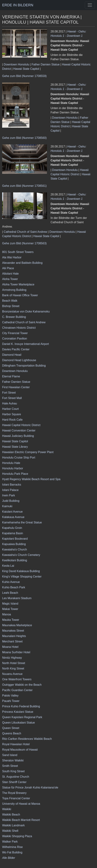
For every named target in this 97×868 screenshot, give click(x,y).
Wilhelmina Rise (12, 847)
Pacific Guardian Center (17, 690)
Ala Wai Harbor (12, 257)
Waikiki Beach (11, 815)
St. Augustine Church (16, 777)
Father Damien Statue (46, 64)
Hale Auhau (10, 403)
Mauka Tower (11, 620)
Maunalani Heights (14, 636)
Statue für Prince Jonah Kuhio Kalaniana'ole (30, 787)
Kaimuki (7, 506)
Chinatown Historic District (19, 328)
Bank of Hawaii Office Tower (20, 295)
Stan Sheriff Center (14, 782)
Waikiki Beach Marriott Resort (21, 820)
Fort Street (9, 393)
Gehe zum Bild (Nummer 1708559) (24, 76)
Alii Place (8, 268)
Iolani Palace (10, 490)
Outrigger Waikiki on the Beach (22, 685)
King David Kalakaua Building (21, 571)
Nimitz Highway (12, 658)
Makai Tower (10, 609)
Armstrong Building (14, 290)
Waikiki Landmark (13, 825)
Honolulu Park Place (15, 474)
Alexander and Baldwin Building (22, 263)
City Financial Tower (15, 333)
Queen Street (11, 728)
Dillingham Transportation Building (24, 366)
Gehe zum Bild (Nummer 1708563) (24, 243)
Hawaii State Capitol (26, 69)
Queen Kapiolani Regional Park (22, 717)
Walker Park (10, 842)
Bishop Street (11, 306)
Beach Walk (10, 301)
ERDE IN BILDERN (18, 5)
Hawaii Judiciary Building (18, 436)
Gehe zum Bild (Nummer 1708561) (24, 186)
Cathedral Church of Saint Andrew (25, 232)
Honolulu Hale (11, 463)
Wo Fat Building (12, 852)
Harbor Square (12, 414)
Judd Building (11, 501)
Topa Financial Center (16, 798)
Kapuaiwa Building (14, 544)
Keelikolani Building (15, 560)
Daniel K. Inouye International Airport (26, 344)
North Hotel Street (14, 663)
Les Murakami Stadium (17, 598)
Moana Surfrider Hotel (16, 652)
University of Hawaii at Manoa (21, 804)
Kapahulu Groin (12, 528)
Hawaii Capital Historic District (21, 425)
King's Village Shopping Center (22, 577)
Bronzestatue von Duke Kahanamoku (26, 311)
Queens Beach (12, 733)
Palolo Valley (10, 696)
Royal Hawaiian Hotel (16, 744)
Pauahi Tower (11, 701)
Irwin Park (9, 495)
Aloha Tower (10, 279)
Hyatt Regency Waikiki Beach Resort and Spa (31, 479)
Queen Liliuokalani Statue (18, 723)
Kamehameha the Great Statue (22, 522)
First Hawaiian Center (16, 387)
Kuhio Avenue (11, 582)
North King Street (13, 668)
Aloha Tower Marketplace (18, 284)
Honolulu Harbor (13, 468)
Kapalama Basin (13, 533)
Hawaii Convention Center (19, 430)
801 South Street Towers (18, 252)
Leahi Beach (10, 593)
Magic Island (10, 604)
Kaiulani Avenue (12, 512)
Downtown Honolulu (16, 64)
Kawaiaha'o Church (15, 549)
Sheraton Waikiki (13, 760)
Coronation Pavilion (15, 339)
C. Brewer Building (14, 317)
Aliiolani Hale (10, 274)
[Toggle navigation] (90, 5)
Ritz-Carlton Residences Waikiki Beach (27, 739)
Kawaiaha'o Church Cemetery (21, 555)
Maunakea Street (13, 631)
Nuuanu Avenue (12, 674)
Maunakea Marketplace (17, 625)
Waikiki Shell (10, 831)
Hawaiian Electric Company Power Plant (28, 452)
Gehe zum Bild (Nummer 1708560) (24, 138)
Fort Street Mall (12, 398)
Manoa (7, 614)
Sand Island (10, 755)
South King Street (13, 771)
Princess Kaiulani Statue (18, 712)
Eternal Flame (11, 376)
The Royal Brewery (14, 793)
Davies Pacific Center (16, 349)
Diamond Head (12, 355)
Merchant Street (12, 641)
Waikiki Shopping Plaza (17, 836)
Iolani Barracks (12, 485)
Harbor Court (10, 409)
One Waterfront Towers (17, 679)
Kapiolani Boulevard (15, 539)
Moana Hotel (10, 647)
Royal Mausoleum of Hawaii (20, 750)
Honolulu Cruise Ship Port (19, 458)
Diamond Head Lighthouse (19, 360)
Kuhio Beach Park (14, 587)
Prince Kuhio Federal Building (21, 706)
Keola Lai (8, 566)
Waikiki (7, 809)
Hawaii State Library (15, 447)
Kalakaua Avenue (13, 517)
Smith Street (10, 766)
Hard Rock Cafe (12, 420)
